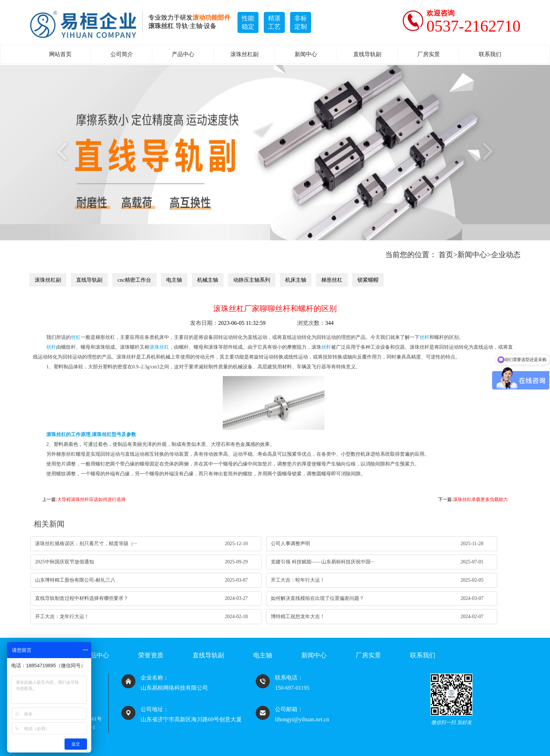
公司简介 (122, 54)
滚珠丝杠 (159, 347)
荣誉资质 (151, 655)
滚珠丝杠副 (244, 54)
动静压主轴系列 (252, 280)
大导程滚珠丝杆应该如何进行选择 (91, 499)
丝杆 (424, 337)
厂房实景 (429, 54)
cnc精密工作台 (134, 280)
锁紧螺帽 (368, 280)
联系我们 (490, 54)
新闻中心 (306, 54)
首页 (446, 255)
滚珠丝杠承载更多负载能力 (481, 499)
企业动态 (506, 255)
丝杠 (76, 337)
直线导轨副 (367, 54)
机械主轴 (208, 280)
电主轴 (174, 280)
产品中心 (183, 54)
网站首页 (60, 54)
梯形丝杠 (332, 280)
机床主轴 (296, 280)
